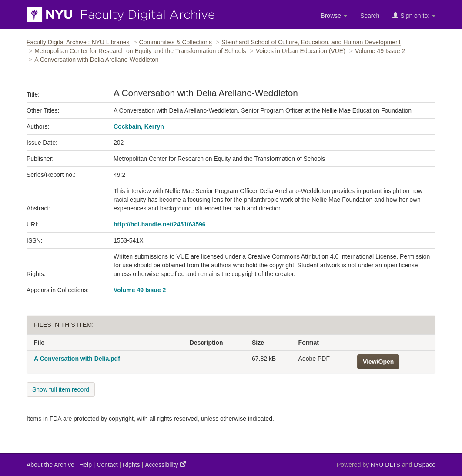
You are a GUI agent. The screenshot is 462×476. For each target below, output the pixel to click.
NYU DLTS (385, 465)
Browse (334, 16)
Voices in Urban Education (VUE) (301, 51)
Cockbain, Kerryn (139, 126)
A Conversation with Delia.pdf (77, 359)
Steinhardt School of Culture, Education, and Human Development (311, 42)
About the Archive (50, 465)
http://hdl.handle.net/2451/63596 (160, 224)
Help (85, 465)
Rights (131, 465)
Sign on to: (414, 15)
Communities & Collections (176, 42)
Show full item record (61, 389)
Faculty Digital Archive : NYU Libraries (78, 42)
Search (370, 16)
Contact (107, 465)
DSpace (425, 465)
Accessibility (165, 464)
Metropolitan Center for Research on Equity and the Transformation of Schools (140, 51)
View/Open (378, 362)
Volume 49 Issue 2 (380, 51)
